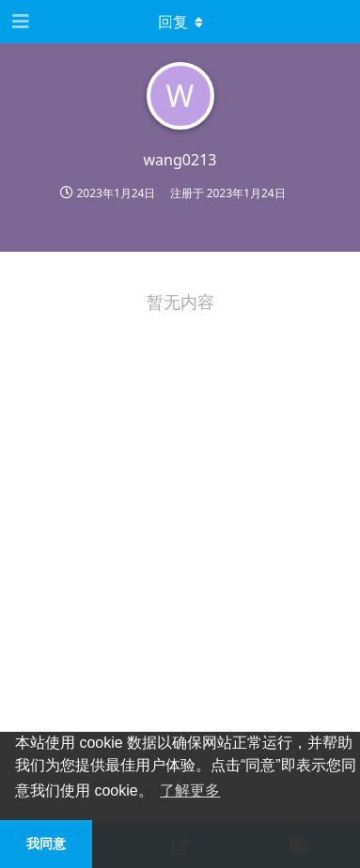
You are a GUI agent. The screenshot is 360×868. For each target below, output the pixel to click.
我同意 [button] (46, 844)
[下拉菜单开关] (180, 22)
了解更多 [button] (190, 790)
